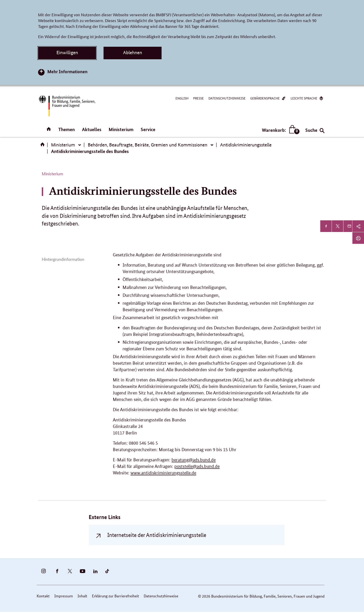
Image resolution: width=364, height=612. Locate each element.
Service (148, 129)
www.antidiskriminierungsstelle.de (163, 473)
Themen (67, 129)
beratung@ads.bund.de (194, 460)
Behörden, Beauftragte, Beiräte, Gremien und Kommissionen (148, 145)
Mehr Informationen (67, 71)
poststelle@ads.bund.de (197, 466)
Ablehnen (133, 53)
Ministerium (121, 129)
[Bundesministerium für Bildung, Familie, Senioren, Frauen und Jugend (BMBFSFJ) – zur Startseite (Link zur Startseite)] (67, 106)
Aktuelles (92, 129)
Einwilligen (67, 53)
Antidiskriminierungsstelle (246, 145)
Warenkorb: (280, 130)
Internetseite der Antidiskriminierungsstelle (157, 535)
